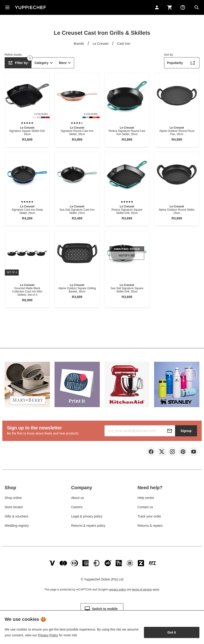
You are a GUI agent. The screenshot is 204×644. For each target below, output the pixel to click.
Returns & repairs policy (88, 526)
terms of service (142, 590)
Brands (79, 44)
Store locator (14, 507)
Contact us (145, 507)
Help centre (146, 498)
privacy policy (118, 590)
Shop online (13, 498)
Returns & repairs (150, 526)
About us (78, 498)
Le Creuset (100, 44)
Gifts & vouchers (17, 516)
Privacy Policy (48, 635)
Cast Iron (124, 44)
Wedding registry (17, 526)
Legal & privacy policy (87, 516)
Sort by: (169, 55)
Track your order (149, 516)
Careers (77, 507)
